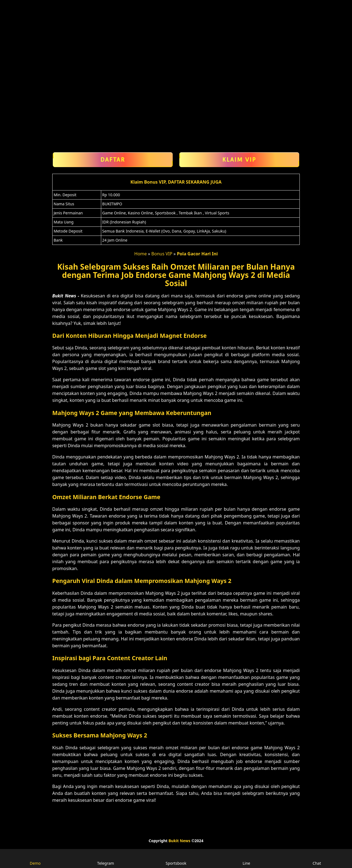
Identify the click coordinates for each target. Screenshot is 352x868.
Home (141, 254)
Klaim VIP (239, 160)
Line (246, 858)
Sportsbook (176, 858)
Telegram (105, 858)
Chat (317, 858)
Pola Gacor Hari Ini (197, 254)
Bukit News (179, 841)
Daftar (113, 160)
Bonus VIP (162, 254)
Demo (35, 858)
